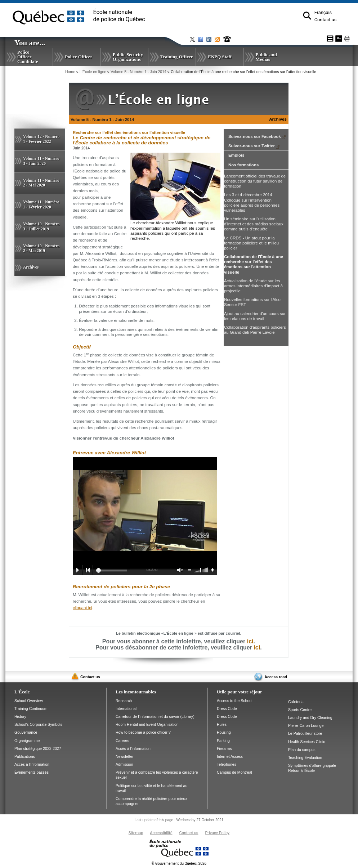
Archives (31, 267)
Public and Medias (266, 57)
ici (250, 641)
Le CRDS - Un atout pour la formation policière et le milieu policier (251, 243)
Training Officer (177, 57)
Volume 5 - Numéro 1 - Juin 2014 (138, 72)
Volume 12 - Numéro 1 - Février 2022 (41, 139)
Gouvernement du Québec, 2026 (179, 863)
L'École (22, 692)
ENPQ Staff (220, 57)
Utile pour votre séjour (240, 692)
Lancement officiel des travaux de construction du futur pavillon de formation (255, 181)
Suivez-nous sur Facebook (257, 136)
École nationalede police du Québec (119, 16)
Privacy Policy (217, 833)
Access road (276, 677)
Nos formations (243, 165)
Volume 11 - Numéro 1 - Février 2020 (41, 204)
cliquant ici (82, 608)
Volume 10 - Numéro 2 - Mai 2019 (41, 248)
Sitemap (136, 833)
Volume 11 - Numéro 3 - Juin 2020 (41, 161)
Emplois (236, 155)
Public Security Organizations (128, 57)
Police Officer (79, 57)
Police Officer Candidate (28, 57)
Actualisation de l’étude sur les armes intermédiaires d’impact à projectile (253, 286)
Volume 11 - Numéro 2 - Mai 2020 (41, 183)
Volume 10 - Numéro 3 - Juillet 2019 (41, 226)
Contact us (326, 20)
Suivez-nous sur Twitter (254, 146)
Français (323, 12)
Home (70, 72)
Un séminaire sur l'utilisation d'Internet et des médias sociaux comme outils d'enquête (254, 224)
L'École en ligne (93, 72)
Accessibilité (161, 833)
